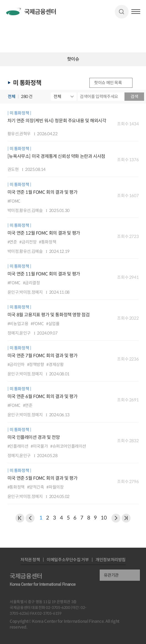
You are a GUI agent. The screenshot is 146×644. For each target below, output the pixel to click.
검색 (122, 12)
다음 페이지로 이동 (116, 518)
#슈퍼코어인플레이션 (68, 446)
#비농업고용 (18, 324)
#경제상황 (55, 365)
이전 (20, 518)
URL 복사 (139, 83)
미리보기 (124, 132)
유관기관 (111, 575)
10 (104, 518)
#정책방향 (36, 365)
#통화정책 (47, 242)
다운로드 (134, 132)
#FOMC (14, 201)
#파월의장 (55, 487)
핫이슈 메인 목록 (108, 83)
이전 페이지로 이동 (30, 518)
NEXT (126, 518)
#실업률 (53, 324)
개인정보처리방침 (111, 560)
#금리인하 (16, 365)
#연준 (12, 242)
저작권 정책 (30, 560)
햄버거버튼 (136, 12)
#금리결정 (31, 283)
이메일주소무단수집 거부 (68, 560)
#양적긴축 (36, 487)
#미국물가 (39, 446)
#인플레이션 (18, 446)
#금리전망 (28, 242)
